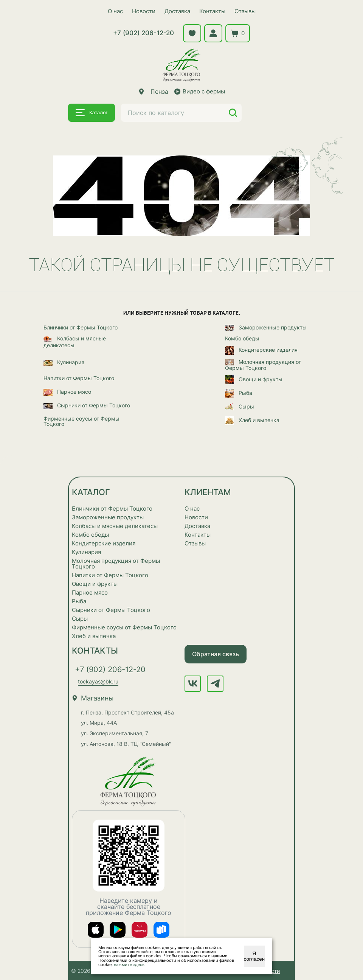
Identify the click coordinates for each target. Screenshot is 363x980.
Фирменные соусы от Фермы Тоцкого (81, 421)
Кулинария (64, 362)
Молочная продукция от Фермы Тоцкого (263, 365)
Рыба (239, 393)
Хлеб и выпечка (252, 420)
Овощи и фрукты (254, 379)
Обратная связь (216, 654)
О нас (115, 11)
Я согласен (254, 956)
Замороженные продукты (266, 328)
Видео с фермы (200, 91)
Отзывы (245, 11)
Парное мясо (67, 392)
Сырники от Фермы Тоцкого (87, 405)
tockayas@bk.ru (98, 681)
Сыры (240, 407)
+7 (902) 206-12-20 (143, 33)
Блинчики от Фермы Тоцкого (81, 327)
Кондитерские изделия (261, 350)
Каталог (92, 113)
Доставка (177, 11)
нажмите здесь (129, 964)
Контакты (212, 11)
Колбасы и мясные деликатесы (75, 341)
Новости (144, 11)
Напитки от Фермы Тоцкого (79, 378)
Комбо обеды (242, 338)
